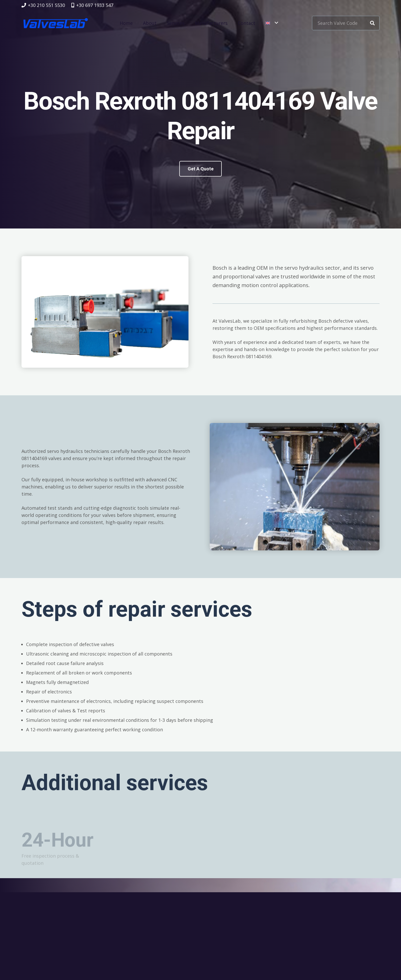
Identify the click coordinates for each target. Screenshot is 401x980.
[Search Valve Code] (346, 23)
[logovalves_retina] (56, 23)
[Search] (372, 23)
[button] (272, 23)
